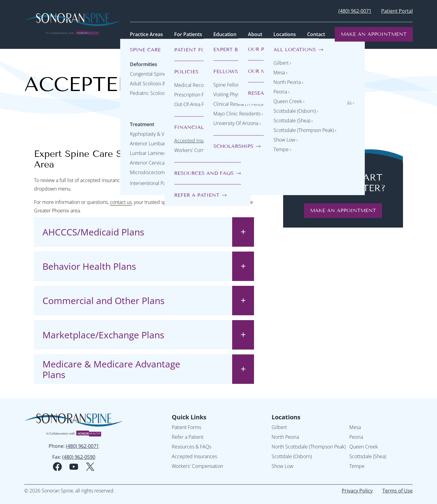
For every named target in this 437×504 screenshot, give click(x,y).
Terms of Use (398, 491)
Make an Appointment (374, 34)
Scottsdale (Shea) (368, 456)
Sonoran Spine (213, 202)
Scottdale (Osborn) (292, 456)
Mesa (355, 427)
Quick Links (189, 417)
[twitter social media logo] (90, 467)
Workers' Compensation (197, 466)
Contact (316, 34)
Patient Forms (186, 427)
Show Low (283, 466)
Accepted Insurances (194, 456)
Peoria (356, 437)
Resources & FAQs (191, 447)
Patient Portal (397, 11)
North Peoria (285, 437)
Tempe (357, 466)
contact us (121, 202)
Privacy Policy (357, 491)
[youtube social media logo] (74, 467)
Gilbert (279, 427)
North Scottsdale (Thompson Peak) (309, 447)
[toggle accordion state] (243, 232)
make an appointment (343, 210)
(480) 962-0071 (355, 11)
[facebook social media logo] (57, 467)
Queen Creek (364, 447)
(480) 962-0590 (79, 457)
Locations (286, 417)
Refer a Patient (188, 437)
